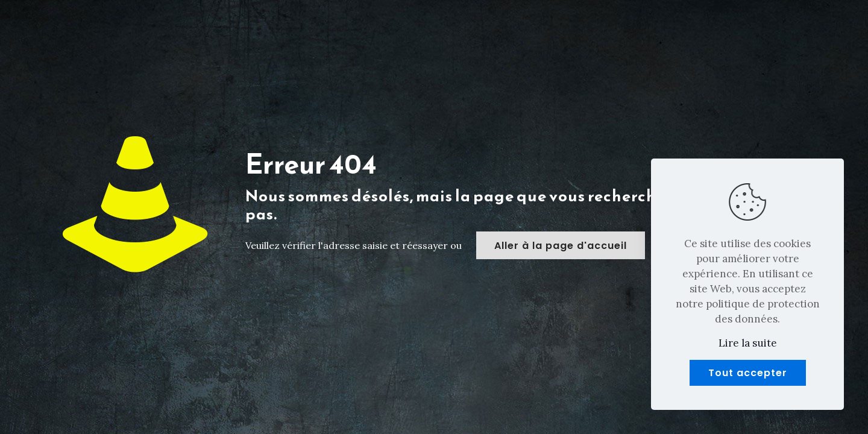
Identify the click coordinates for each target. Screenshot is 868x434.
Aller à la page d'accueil (561, 246)
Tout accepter (748, 373)
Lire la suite (748, 343)
